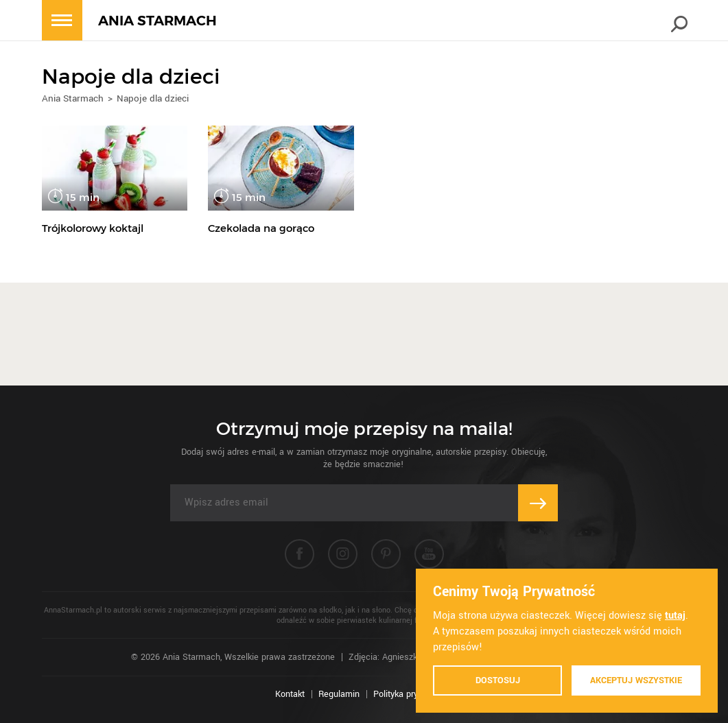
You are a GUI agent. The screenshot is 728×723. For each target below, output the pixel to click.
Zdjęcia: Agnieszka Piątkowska (409, 657)
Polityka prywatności (413, 694)
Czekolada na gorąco (261, 228)
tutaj (675, 616)
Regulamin (339, 694)
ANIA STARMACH (157, 21)
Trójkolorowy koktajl (93, 228)
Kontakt (290, 694)
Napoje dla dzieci (153, 98)
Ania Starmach (73, 98)
